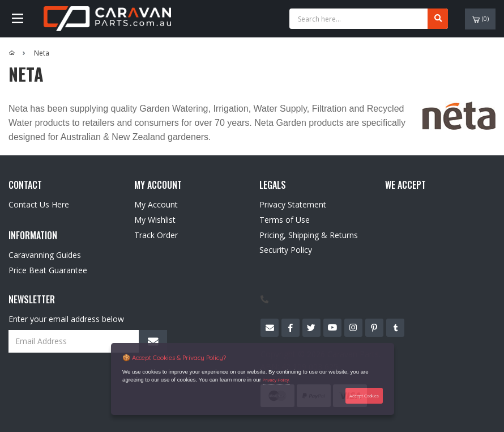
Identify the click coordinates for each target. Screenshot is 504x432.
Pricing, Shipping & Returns (309, 235)
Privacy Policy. (276, 380)
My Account (156, 204)
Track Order (156, 235)
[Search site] (438, 19)
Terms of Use (285, 220)
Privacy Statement (293, 204)
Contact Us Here (39, 204)
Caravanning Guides (45, 255)
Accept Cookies (364, 396)
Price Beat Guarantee (48, 270)
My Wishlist (155, 220)
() (480, 19)
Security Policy (286, 250)
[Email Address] (88, 341)
